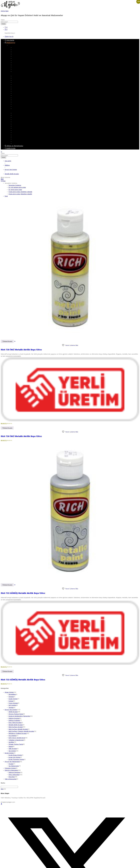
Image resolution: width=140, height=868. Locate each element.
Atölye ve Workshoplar (14, 146)
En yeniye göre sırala (15, 190)
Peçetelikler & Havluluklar (21, 67)
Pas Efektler (16, 106)
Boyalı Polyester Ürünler (20, 137)
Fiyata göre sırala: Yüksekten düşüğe (20, 194)
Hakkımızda (10, 148)
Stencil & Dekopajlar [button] (16, 111)
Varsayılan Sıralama (15, 185)
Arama (3, 24)
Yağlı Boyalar (13, 749)
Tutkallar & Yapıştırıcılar (16, 740)
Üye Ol (11, 36)
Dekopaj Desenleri (18, 115)
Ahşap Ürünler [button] (14, 45)
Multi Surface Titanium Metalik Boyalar (25, 87)
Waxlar (11, 746)
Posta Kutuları (13, 703)
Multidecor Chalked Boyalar (21, 89)
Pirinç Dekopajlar (18, 117)
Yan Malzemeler (17, 128)
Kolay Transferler (18, 120)
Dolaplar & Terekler (19, 54)
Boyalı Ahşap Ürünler (19, 133)
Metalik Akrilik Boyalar (19, 80)
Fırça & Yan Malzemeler (20, 124)
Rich (2, 789)
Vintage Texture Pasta (20, 100)
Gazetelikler (16, 69)
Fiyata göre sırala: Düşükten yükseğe (20, 192)
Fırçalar (15, 126)
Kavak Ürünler (17, 58)
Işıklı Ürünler (16, 139)
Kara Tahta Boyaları (15, 723)
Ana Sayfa (9, 40)
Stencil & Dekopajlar (19, 113)
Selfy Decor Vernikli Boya (21, 91)
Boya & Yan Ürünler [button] (16, 74)
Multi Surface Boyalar (19, 82)
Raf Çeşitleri (12, 705)
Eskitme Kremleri (18, 102)
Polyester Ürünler (18, 141)
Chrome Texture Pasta (20, 98)
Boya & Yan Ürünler (19, 76)
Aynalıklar (15, 52)
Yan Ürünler (16, 108)
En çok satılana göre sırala (17, 187)
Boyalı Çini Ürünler (18, 135)
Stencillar (15, 122)
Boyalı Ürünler (17, 130)
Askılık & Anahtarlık (18, 50)
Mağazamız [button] (10, 43)
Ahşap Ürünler (17, 48)
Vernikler (15, 93)
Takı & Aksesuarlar (18, 143)
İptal (6, 196)
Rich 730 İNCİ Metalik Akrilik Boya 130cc (21, 350)
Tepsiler (15, 65)
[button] (7, 341)
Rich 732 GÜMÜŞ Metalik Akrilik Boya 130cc (23, 593)
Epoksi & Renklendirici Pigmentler (23, 95)
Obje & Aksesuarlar (18, 71)
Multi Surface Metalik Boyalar (22, 85)
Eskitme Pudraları (18, 104)
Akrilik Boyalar (17, 78)
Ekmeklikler (16, 56)
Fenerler (15, 60)
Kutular (15, 63)
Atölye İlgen (5, 11)
